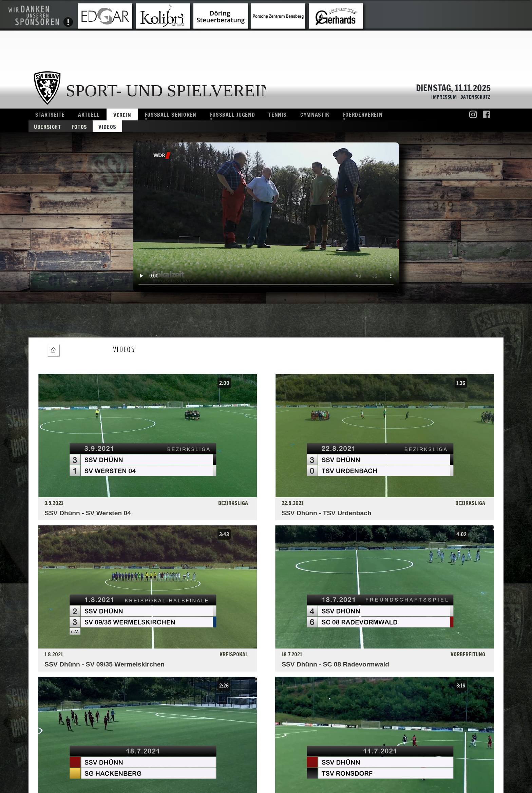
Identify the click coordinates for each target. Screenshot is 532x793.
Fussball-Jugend (233, 115)
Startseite (50, 114)
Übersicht (47, 126)
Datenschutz (474, 97)
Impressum (442, 97)
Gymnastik (315, 114)
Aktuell (89, 114)
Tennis (278, 114)
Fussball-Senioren (171, 115)
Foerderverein (363, 115)
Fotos (80, 126)
